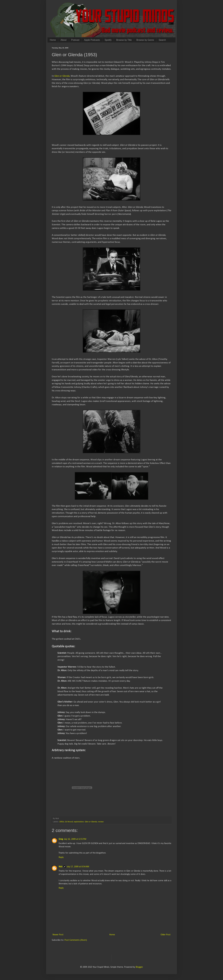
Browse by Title (124, 40)
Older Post (166, 935)
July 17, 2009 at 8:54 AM (78, 867)
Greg (61, 839)
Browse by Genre (145, 40)
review (101, 822)
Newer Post (58, 935)
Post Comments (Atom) (76, 940)
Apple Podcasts (92, 40)
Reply (61, 857)
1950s (62, 822)
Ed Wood (69, 822)
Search (162, 40)
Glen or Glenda (62, 76)
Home (53, 40)
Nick (61, 867)
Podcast (75, 40)
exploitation (79, 822)
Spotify (108, 40)
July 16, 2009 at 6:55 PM (75, 839)
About (64, 40)
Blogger (139, 967)
